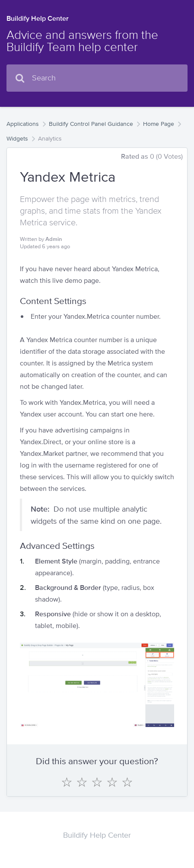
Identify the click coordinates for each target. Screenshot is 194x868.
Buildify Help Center (38, 18)
